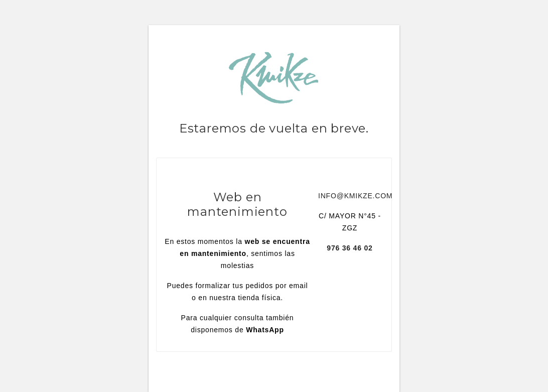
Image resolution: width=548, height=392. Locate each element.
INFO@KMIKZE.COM (355, 196)
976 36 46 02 (350, 248)
